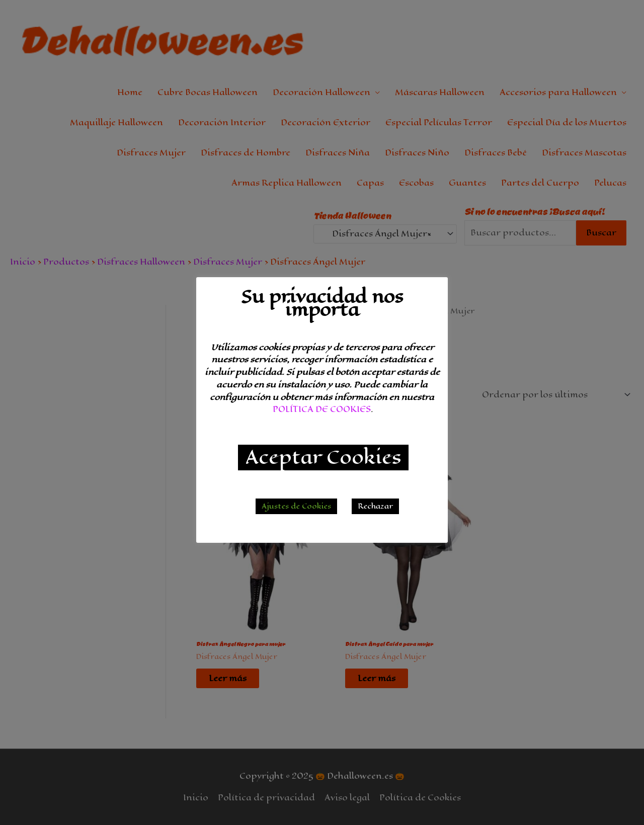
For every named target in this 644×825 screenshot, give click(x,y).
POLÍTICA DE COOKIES (322, 409)
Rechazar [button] (375, 506)
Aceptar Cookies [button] (323, 458)
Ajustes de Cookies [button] (296, 506)
